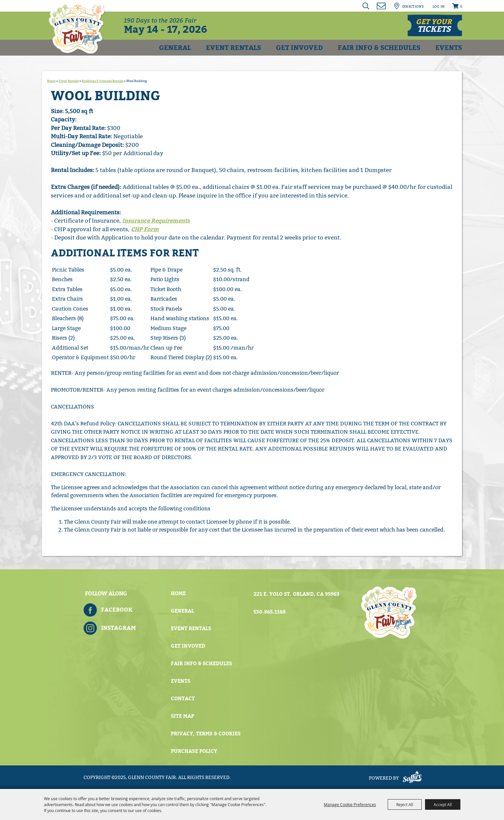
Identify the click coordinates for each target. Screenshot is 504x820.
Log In (439, 7)
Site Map (182, 716)
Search (366, 6)
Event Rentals (233, 48)
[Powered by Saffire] (412, 778)
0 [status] (461, 7)
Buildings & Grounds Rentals (102, 81)
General (175, 48)
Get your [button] (434, 26)
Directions (413, 7)
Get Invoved (299, 48)
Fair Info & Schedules (379, 48)
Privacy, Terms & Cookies (206, 734)
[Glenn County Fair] (77, 28)
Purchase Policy (194, 751)
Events (449, 48)
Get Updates (382, 6)
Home (51, 81)
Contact (183, 699)
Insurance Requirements (156, 221)
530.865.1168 (270, 612)
